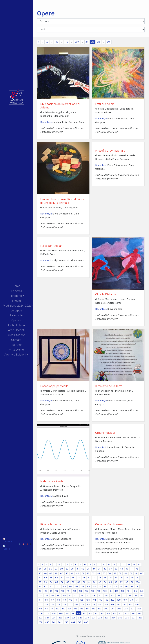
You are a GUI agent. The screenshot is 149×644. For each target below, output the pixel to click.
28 (61, 569)
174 (52, 604)
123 (63, 591)
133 (123, 591)
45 (51, 573)
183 (106, 604)
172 (40, 604)
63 (40, 578)
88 (73, 582)
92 (94, 582)
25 (45, 569)
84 (51, 582)
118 (137, 587)
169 (125, 600)
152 (129, 595)
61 (136, 573)
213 (98, 42)
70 (79, 578)
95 (111, 582)
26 (51, 569)
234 (113, 618)
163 (88, 600)
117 (132, 587)
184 (112, 604)
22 (134, 564)
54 (99, 573)
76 (110, 578)
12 (85, 564)
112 (105, 587)
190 (46, 609)
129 (99, 591)
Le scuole (16, 315)
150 (66, 42)
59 (126, 573)
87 (68, 582)
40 (127, 569)
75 (105, 578)
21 (129, 564)
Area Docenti (16, 330)
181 (94, 604)
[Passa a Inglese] (7, 540)
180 (88, 604)
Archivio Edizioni (15, 355)
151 (124, 595)
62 (142, 573)
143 (76, 595)
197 (88, 609)
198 (94, 609)
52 (88, 573)
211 (87, 42)
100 (57, 42)
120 (46, 591)
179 (82, 604)
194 (70, 609)
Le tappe (16, 310)
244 (73, 622)
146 (94, 595)
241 (54, 622)
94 (105, 582)
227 (67, 618)
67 (62, 578)
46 (56, 573)
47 (62, 573)
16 (104, 564)
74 (100, 578)
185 (118, 604)
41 (132, 569)
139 (53, 595)
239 (41, 622)
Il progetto (15, 296)
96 (116, 582)
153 (135, 595)
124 (69, 591)
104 (58, 587)
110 (95, 587)
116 (126, 587)
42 (137, 569)
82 (40, 582)
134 (129, 591)
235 (120, 618)
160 (70, 600)
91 (89, 582)
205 (139, 609)
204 (133, 609)
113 (110, 587)
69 (73, 578)
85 (57, 582)
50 (47, 42)
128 (93, 591)
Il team (16, 301)
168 (119, 600)
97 (121, 582)
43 (40, 573)
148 (106, 595)
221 (133, 613)
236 (127, 618)
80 (132, 578)
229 (80, 618)
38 (116, 569)
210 (67, 613)
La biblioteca (16, 325)
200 (77, 42)
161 (76, 600)
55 (104, 573)
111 (100, 587)
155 (40, 600)
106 (70, 587)
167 (113, 600)
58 (120, 573)
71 (84, 578)
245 (80, 622)
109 (89, 587)
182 (100, 604)
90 (84, 582)
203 (126, 609)
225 (54, 618)
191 (52, 609)
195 (76, 609)
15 (99, 564)
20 (124, 564)
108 (83, 587)
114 (116, 587)
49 (72, 573)
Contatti (16, 340)
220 (127, 613)
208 (54, 613)
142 (70, 595)
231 (93, 618)
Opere (15, 320)
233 (107, 618)
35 (99, 569)
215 (97, 613)
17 (109, 564)
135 (135, 591)
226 (60, 618)
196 (82, 609)
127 (87, 591)
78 (121, 578)
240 (47, 622)
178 (76, 604)
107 (76, 587)
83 (45, 582)
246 (109, 42)
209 (61, 613)
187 (131, 604)
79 (127, 578)
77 (116, 578)
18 (114, 564)
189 (40, 609)
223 (41, 618)
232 (100, 618)
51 (83, 573)
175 (58, 604)
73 (94, 578)
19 (119, 564)
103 (52, 587)
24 (40, 569)
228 (74, 618)
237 (134, 618)
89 (79, 582)
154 (142, 595)
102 (46, 587)
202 (119, 609)
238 (140, 618)
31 (77, 569)
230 (87, 618)
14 (95, 564)
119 (40, 591)
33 (88, 569)
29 (67, 569)
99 (132, 582)
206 (41, 613)
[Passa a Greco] (7, 547)
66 (57, 578)
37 (110, 569)
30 (72, 569)
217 (109, 613)
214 (91, 613)
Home (16, 286)
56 (109, 573)
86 (62, 582)
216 (103, 613)
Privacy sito (16, 350)
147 (100, 595)
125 (75, 591)
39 (122, 569)
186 (125, 604)
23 (139, 564)
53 (93, 573)
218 (115, 613)
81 (137, 578)
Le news (16, 291)
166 (107, 600)
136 (141, 591)
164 (94, 600)
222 (140, 613)
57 (115, 573)
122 (57, 591)
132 (117, 591)
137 (40, 595)
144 (82, 595)
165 (100, 600)
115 (121, 587)
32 (83, 569)
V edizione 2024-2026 (17, 306)
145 (88, 595)
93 (100, 582)
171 (137, 600)
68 (68, 578)
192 (58, 609)
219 (121, 613)
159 (64, 600)
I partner (16, 345)
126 (81, 591)
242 (60, 622)
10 (76, 564)
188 (137, 604)
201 (113, 609)
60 (131, 573)
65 (51, 578)
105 (64, 587)
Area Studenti (16, 335)
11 (81, 564)
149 (112, 595)
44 (45, 573)
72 (89, 578)
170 (131, 600)
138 (46, 595)
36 (105, 569)
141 (64, 595)
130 (105, 591)
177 (70, 604)
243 (66, 622)
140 (59, 595)
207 (47, 613)
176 (64, 604)
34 (94, 569)
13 (90, 564)
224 (47, 618)
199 (100, 609)
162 (82, 600)
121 (51, 591)
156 (46, 600)
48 (67, 573)
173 (46, 604)
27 (56, 569)
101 (40, 587)
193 (64, 609)
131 (111, 591)
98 (127, 582)
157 (52, 600)
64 (46, 578)
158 (58, 600)
